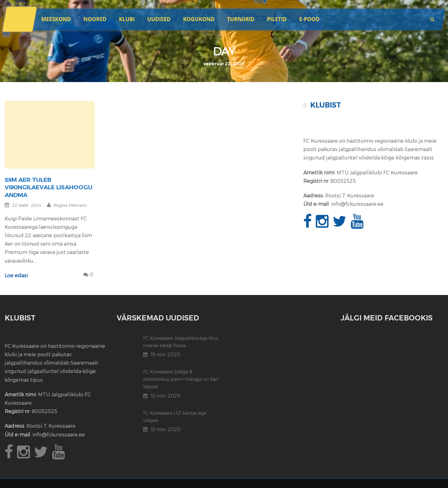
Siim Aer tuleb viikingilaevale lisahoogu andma (49, 187)
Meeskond (56, 19)
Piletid (277, 19)
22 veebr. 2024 (27, 205)
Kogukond (199, 19)
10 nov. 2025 (165, 396)
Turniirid (241, 19)
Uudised (159, 19)
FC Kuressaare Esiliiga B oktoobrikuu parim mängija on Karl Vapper (181, 379)
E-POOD (309, 19)
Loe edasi (16, 275)
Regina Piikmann (70, 205)
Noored (95, 19)
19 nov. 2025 (165, 354)
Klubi (127, 19)
